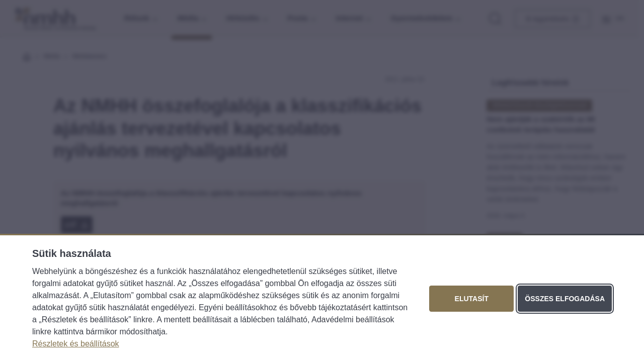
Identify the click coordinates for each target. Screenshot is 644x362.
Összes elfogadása (565, 299)
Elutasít (472, 299)
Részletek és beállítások (76, 344)
